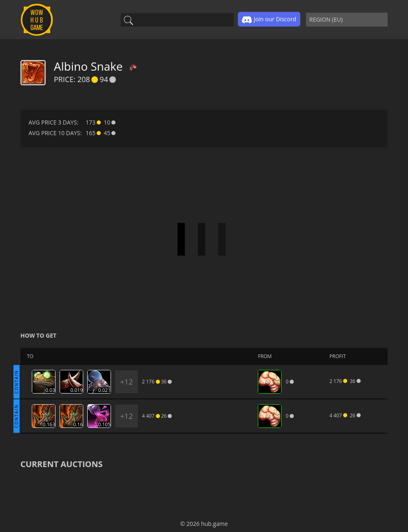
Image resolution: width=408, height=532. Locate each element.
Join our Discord (269, 20)
